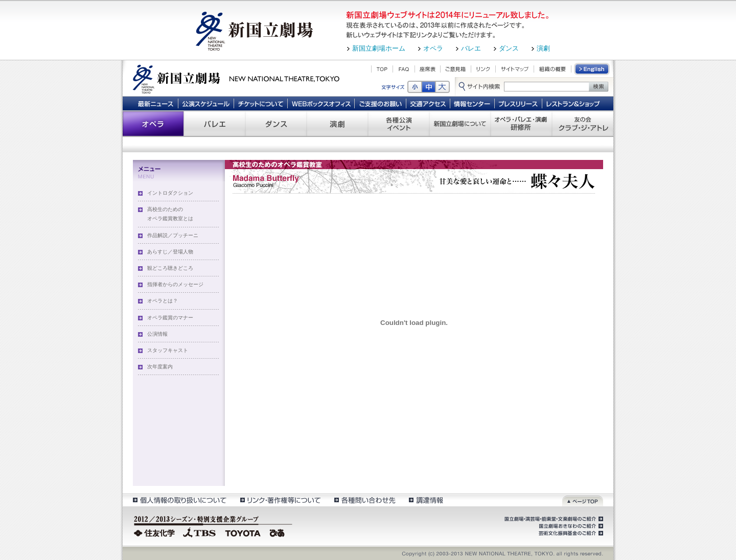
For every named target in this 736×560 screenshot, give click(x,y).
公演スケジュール (206, 103)
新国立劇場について (460, 124)
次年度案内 (160, 367)
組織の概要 (553, 69)
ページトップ (583, 500)
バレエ (471, 48)
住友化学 (156, 532)
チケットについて (260, 103)
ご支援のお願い (381, 103)
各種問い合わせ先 (364, 500)
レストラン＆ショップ (574, 103)
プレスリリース (519, 103)
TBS (199, 532)
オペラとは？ (163, 301)
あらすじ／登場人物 (170, 252)
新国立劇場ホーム (379, 48)
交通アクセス (428, 103)
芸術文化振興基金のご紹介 (570, 533)
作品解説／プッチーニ (173, 235)
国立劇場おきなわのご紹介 (570, 526)
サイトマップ (515, 69)
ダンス (509, 48)
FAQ (404, 69)
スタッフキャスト (168, 350)
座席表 (428, 69)
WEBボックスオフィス (321, 103)
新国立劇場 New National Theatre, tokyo (236, 78)
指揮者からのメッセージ (175, 284)
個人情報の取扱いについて (179, 500)
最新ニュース (155, 103)
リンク (483, 69)
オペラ (433, 48)
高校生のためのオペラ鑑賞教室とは (170, 214)
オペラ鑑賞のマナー (170, 318)
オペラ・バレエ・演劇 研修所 (521, 124)
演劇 (543, 48)
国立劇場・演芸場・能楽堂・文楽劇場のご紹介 (553, 519)
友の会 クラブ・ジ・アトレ (583, 124)
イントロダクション (170, 193)
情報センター (473, 103)
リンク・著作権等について (280, 500)
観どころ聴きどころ (170, 268)
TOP (382, 69)
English (592, 69)
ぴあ (279, 532)
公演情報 (157, 334)
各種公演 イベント (399, 124)
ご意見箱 (456, 69)
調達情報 (426, 500)
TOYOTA (243, 532)
